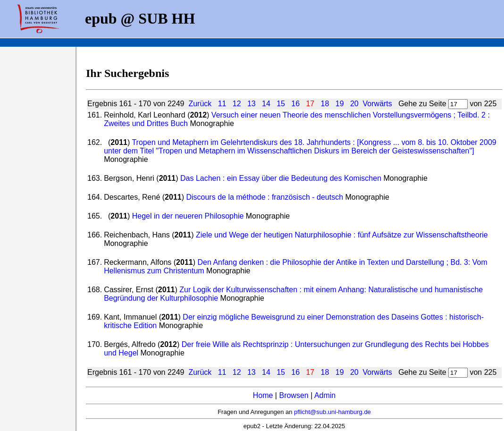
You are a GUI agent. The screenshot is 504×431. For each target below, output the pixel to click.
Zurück (200, 104)
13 (252, 104)
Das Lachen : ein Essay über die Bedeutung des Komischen (281, 178)
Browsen (294, 395)
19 (340, 104)
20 (354, 104)
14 (266, 104)
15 (281, 104)
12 (237, 104)
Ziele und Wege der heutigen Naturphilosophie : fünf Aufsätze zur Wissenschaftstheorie (342, 235)
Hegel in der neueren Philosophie (188, 216)
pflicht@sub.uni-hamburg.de (332, 412)
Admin (325, 395)
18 (325, 104)
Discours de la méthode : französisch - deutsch (265, 197)
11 (222, 104)
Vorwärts (378, 104)
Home (263, 395)
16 (295, 104)
